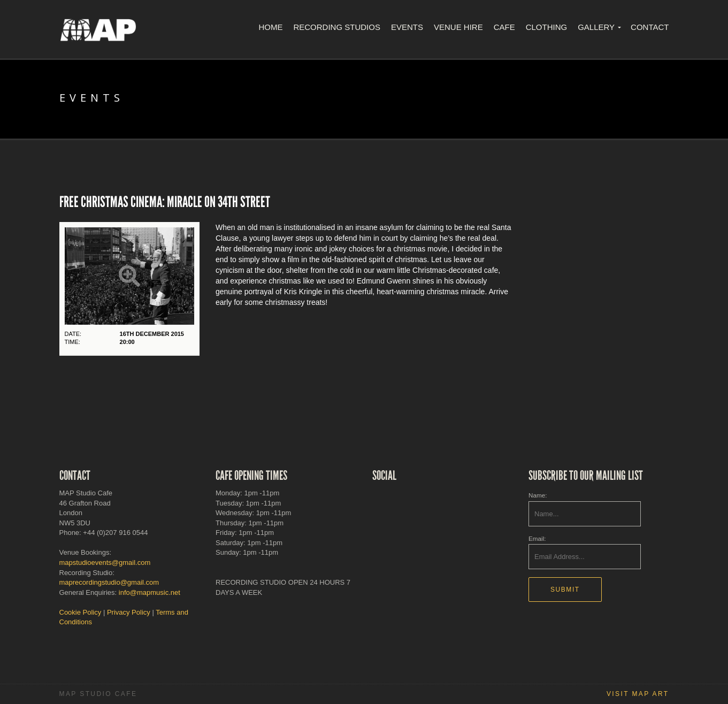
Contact (650, 27)
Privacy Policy (129, 612)
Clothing (547, 27)
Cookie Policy (81, 612)
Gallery (596, 27)
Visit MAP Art (638, 694)
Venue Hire (458, 27)
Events (407, 27)
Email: (537, 538)
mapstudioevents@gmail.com (105, 563)
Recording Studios (337, 27)
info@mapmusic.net (150, 592)
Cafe (504, 27)
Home (270, 27)
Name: (538, 495)
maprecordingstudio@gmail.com (109, 582)
